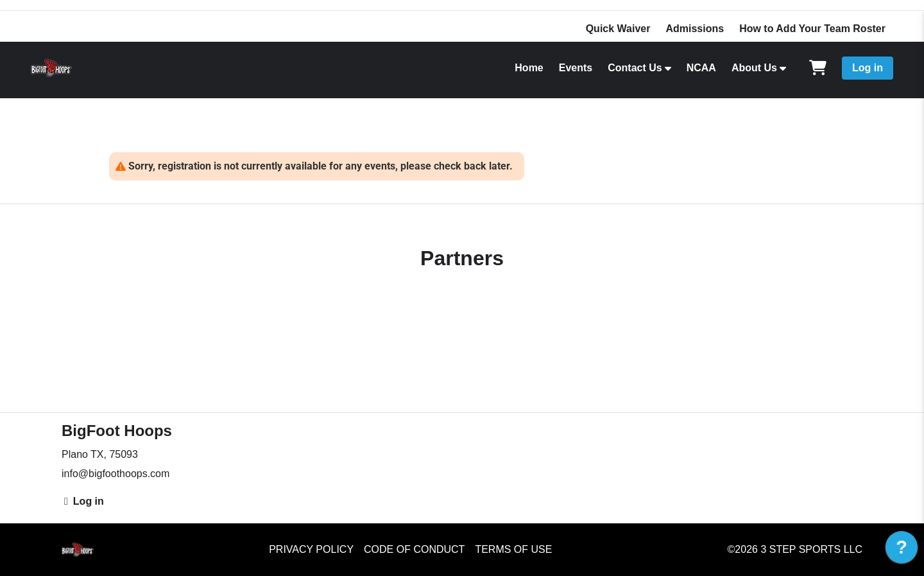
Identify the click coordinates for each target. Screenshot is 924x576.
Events (576, 68)
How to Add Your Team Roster (812, 29)
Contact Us (635, 68)
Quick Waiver (618, 29)
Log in (868, 68)
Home (529, 68)
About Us (754, 68)
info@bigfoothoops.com (116, 474)
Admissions (695, 29)
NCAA (701, 68)
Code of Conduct (414, 549)
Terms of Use (513, 549)
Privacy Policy (311, 549)
